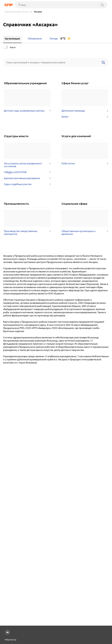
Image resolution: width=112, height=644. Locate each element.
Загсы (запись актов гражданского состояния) (27, 165)
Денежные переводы (85, 111)
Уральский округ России (17, 12)
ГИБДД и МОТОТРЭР (27, 172)
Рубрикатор (11, 640)
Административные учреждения (27, 178)
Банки (85, 117)
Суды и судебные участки (27, 184)
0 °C (63, 38)
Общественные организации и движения (85, 233)
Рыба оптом (85, 164)
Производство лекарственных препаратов (27, 233)
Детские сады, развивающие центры (27, 111)
